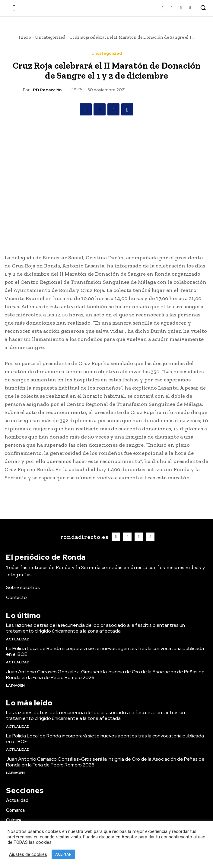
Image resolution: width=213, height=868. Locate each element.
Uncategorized (50, 37)
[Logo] (84, 537)
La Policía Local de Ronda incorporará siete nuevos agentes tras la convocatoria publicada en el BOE (105, 651)
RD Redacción (47, 90)
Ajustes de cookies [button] (28, 854)
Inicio (25, 37)
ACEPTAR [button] (63, 854)
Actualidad (18, 639)
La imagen (15, 685)
